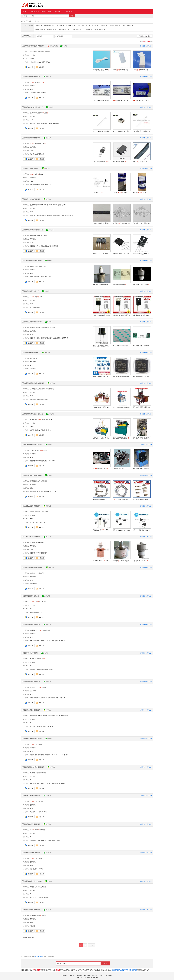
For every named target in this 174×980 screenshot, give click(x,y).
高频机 (32, 266)
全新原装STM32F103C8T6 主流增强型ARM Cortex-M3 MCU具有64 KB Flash (122, 376)
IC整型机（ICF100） (119, 469)
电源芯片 (33, 573)
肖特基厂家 (104, 25)
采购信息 (35, 12)
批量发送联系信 (144, 36)
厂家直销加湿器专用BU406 (102, 162)
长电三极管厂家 (40, 29)
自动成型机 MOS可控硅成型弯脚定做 (102, 469)
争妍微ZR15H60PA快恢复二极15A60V (142, 315)
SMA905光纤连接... (47, 205)
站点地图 (87, 975)
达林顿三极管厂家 (100, 29)
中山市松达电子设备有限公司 (33, 445)
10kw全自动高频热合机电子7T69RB (102, 284)
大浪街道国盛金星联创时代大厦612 (40, 185)
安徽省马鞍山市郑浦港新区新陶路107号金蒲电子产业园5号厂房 (49, 755)
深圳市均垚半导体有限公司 (32, 824)
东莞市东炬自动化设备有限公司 (34, 414)
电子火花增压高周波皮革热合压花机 (142, 407)
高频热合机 (42, 266)
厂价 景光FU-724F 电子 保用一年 (142, 561)
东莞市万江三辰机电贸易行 (32, 537)
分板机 (32, 450)
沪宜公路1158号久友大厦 (37, 522)
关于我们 (65, 975)
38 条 (32, 150)
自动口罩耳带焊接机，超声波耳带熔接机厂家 (142, 438)
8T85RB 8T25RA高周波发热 (102, 407)
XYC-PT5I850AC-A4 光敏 (102, 131)
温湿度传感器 (46, 512)
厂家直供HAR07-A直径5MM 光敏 (142, 223)
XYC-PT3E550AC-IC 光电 (122, 131)
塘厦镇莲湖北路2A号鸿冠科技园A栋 (41, 430)
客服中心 (80, 975)
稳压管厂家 (39, 25)
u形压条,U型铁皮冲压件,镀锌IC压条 (122, 499)
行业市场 (69, 12)
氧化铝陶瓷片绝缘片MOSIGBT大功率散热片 (102, 70)
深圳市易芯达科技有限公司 (32, 910)
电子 (45, 542)
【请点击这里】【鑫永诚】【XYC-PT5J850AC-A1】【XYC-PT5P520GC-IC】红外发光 (142, 131)
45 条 (32, 120)
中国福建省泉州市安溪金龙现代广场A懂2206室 (44, 246)
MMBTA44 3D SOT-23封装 (142, 100)
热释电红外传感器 (36, 205)
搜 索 (105, 963)
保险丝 (37, 887)
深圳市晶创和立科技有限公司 (33, 322)
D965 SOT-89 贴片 (120, 162)
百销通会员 (26, 36)
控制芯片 (33, 687)
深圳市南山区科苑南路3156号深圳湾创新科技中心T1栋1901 (48, 698)
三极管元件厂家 (94, 25)
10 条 (32, 304)
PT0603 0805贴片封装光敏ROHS (102, 223)
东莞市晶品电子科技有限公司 (33, 881)
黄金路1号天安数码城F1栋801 (39, 897)
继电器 (32, 887)
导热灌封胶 (41, 51)
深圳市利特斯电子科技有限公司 (34, 567)
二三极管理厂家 (88, 29)
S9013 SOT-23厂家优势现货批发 (122, 100)
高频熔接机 (34, 389)
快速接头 (40, 542)
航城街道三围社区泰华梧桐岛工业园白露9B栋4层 (44, 123)
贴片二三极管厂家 (128, 25)
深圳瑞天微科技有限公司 (32, 168)
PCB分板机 (34, 419)
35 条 (32, 273)
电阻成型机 (49, 419)
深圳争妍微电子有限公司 (32, 291)
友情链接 (109, 975)
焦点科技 (89, 978)
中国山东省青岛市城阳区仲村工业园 (41, 277)
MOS (43, 659)
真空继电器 (34, 542)
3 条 (32, 365)
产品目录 (29, 21)
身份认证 (64, 46)
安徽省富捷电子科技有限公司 (33, 739)
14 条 (32, 549)
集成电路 (33, 630)
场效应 (39, 915)
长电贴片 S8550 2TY (141, 192)
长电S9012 (98, 192)
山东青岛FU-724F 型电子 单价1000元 (142, 284)
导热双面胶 (34, 51)
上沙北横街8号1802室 (36, 869)
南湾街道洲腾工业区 (36, 612)
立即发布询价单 (38, 956)
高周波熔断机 (41, 389)
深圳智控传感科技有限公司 (32, 624)
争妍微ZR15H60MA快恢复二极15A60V (122, 315)
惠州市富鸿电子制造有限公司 (33, 475)
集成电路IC (38, 143)
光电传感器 (38, 512)
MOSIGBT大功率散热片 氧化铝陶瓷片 (122, 70)
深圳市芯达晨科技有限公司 (32, 710)
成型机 (41, 419)
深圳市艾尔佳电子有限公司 (32, 199)
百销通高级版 (53, 46)
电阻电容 (37, 659)
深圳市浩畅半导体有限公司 (32, 138)
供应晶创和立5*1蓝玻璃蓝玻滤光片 (122, 346)
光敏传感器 (34, 113)
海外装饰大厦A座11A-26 (37, 154)
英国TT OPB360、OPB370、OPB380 (122, 530)
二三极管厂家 (60, 25)
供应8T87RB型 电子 (119, 284)
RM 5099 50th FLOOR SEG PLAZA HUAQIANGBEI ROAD (48, 641)
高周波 (37, 266)
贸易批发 (33, 178)
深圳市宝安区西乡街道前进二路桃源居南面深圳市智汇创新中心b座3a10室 (52, 215)
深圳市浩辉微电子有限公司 (32, 76)
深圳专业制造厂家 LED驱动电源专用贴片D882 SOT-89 (142, 162)
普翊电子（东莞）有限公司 (32, 853)
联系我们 (72, 975)
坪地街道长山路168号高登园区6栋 (40, 62)
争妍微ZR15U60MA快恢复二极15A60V (102, 315)
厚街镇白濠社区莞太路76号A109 (40, 399)
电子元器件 (34, 358)
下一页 (91, 945)
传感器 (44, 687)
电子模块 (39, 235)
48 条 (32, 181)
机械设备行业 (46, 12)
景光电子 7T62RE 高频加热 (122, 561)
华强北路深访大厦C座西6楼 (38, 93)
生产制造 (33, 55)
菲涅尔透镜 (34, 327)
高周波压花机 (50, 389)
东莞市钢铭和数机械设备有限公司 (34, 383)
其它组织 (33, 691)
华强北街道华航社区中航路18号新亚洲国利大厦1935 (45, 840)
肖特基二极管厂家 (115, 25)
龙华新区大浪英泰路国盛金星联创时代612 (42, 669)
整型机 (37, 450)
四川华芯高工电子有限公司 (32, 796)
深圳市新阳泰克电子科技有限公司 (34, 767)
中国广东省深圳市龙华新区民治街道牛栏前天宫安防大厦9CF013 (49, 338)
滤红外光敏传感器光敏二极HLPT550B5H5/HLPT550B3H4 (102, 346)
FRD (40, 297)
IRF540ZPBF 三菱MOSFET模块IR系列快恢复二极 (142, 254)
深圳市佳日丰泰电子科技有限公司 (34, 46)
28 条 (32, 488)
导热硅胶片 (48, 51)
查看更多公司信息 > (146, 46)
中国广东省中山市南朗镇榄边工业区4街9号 (43, 461)
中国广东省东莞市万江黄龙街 (39, 553)
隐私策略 (94, 975)
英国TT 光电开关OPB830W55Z (142, 530)
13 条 (32, 212)
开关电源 (33, 481)
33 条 (32, 89)
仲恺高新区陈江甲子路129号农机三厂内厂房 (43, 491)
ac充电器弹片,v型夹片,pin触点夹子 (142, 499)
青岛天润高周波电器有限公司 (33, 260)
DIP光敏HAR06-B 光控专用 (122, 223)
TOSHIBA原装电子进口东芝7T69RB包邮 (102, 561)
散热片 (38, 481)
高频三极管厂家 (71, 25)
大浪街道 (33, 926)
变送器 (32, 512)
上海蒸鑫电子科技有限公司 (32, 506)
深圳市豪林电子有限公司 (32, 596)
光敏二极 (41, 113)
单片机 (42, 573)
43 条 (32, 457)
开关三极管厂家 (49, 25)
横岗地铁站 (33, 584)
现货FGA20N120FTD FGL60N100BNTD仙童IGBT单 (122, 254)
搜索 (72, 16)
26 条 (32, 396)
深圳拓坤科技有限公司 (31, 653)
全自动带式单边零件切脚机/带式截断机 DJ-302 (102, 438)
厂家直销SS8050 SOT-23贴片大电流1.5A (102, 100)
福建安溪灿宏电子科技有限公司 (34, 230)
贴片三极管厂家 (82, 25)
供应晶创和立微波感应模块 (141, 346)
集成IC (41, 174)
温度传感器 (42, 887)
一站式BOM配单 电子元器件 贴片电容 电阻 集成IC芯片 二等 (102, 376)
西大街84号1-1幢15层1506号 (39, 812)
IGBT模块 (33, 235)
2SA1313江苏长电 (120, 192)
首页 (25, 12)
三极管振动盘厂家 (64, 29)
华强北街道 (33, 369)
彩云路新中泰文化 (35, 307)
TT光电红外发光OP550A (101, 530)
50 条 (32, 242)
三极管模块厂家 (52, 29)
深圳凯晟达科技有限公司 (32, 352)
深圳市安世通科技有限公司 (32, 681)
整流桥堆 (37, 82)
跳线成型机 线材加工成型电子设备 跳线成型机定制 (142, 469)
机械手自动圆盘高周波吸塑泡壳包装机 (122, 407)
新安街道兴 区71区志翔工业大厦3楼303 (42, 726)
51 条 (32, 519)
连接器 (38, 573)
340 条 (32, 58)
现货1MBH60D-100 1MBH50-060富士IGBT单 (102, 254)
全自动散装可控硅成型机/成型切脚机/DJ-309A (122, 438)
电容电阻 (33, 773)
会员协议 (102, 975)
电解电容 (45, 235)
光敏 (46, 113)
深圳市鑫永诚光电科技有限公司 (34, 107)
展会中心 (58, 12)
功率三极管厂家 (76, 29)
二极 (42, 82)
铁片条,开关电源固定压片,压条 (102, 499)
